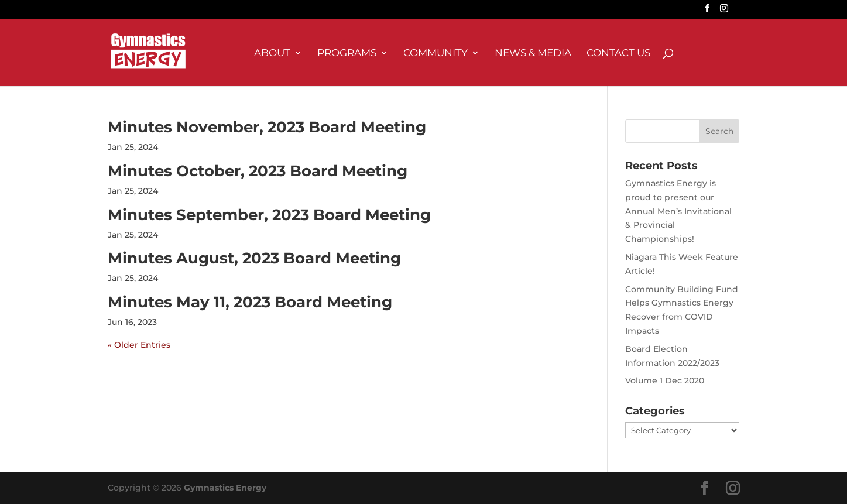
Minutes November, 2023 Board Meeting (267, 127)
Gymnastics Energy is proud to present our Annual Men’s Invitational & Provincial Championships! (678, 211)
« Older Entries (139, 345)
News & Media (533, 54)
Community (435, 54)
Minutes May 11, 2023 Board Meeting (250, 302)
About (272, 54)
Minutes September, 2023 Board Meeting (269, 215)
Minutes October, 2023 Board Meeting (258, 171)
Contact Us (618, 54)
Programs (347, 54)
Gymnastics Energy (225, 488)
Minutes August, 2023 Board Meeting (254, 258)
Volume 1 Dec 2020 (665, 380)
